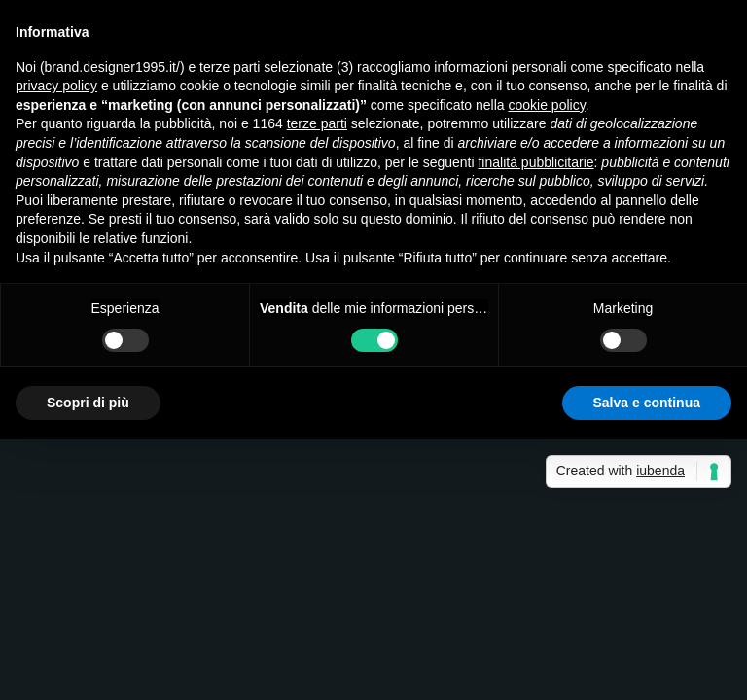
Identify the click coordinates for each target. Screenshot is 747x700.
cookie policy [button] (547, 105)
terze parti (317, 123)
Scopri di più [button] (88, 402)
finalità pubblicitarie (535, 162)
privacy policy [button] (56, 86)
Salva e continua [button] (647, 402)
